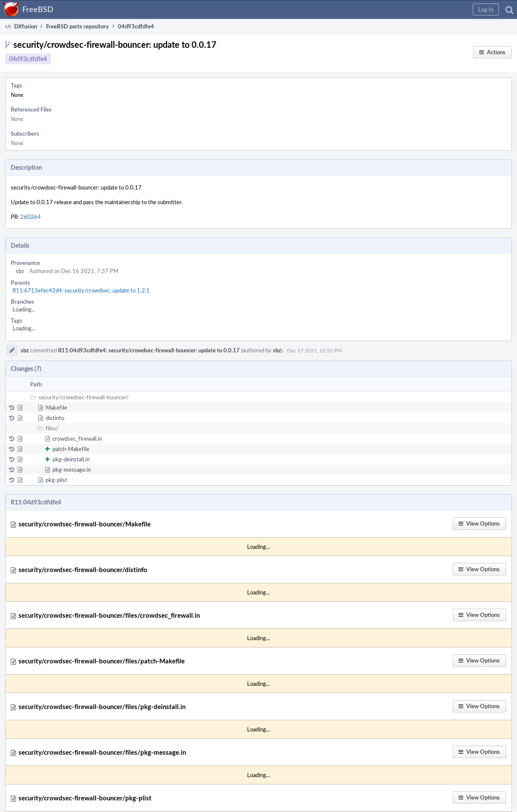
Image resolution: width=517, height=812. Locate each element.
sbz (20, 271)
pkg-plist (56, 480)
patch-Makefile (71, 449)
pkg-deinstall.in (71, 459)
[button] (486, 9)
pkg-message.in (72, 470)
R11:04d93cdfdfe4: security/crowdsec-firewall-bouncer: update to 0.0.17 (149, 350)
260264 (31, 217)
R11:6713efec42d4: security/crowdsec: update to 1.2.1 (81, 290)
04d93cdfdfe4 (28, 59)
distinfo (55, 418)
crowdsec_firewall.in (77, 439)
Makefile (56, 408)
